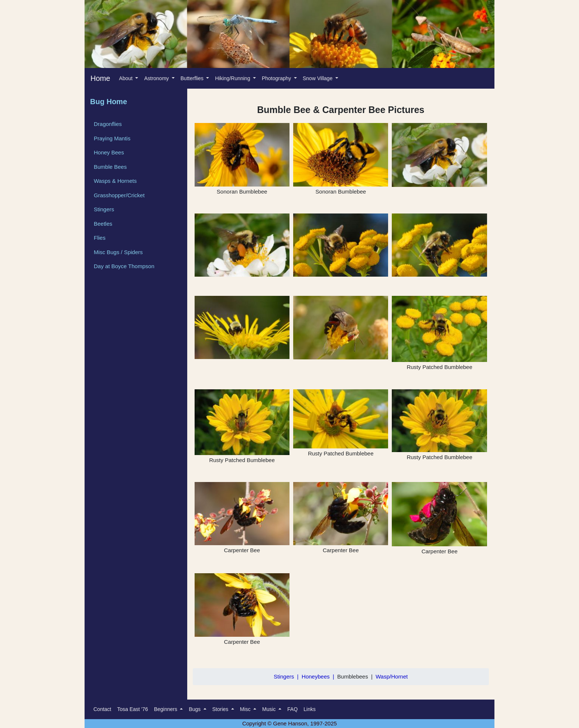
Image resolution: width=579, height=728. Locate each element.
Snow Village (318, 78)
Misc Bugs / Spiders (118, 252)
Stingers (104, 209)
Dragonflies (108, 124)
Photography (277, 78)
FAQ (292, 709)
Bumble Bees (110, 167)
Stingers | (288, 676)
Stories (221, 709)
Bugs (195, 709)
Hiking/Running (233, 78)
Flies (100, 238)
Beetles (103, 224)
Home (100, 78)
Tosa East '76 (133, 709)
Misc (246, 709)
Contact (102, 709)
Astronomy (157, 78)
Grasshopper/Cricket (119, 195)
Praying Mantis (112, 138)
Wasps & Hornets (115, 181)
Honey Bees (109, 152)
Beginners (166, 709)
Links (310, 709)
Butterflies (193, 78)
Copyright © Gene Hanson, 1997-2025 (289, 723)
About (126, 78)
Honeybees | (319, 676)
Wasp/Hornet (392, 676)
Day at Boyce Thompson (124, 266)
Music (270, 709)
